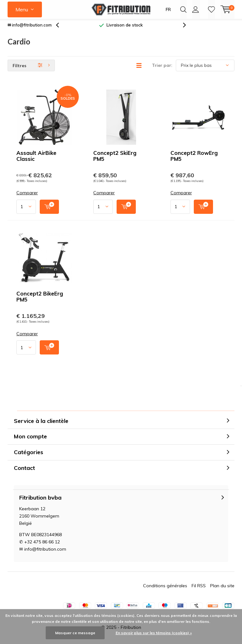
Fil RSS (199, 590)
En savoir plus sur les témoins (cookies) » (154, 633)
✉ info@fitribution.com (30, 30)
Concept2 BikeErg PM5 (40, 301)
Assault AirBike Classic (36, 161)
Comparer (27, 198)
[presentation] (61, 30)
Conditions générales (165, 590)
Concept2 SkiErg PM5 (115, 161)
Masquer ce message (75, 633)
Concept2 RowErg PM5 (194, 161)
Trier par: (162, 70)
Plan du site (222, 590)
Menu (22, 9)
